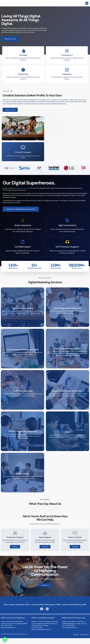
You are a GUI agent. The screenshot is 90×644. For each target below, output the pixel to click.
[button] (87, 3)
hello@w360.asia (10, 633)
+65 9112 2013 (8, 631)
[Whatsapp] (5, 639)
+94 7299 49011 (70, 631)
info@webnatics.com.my (43, 635)
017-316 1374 (38, 633)
